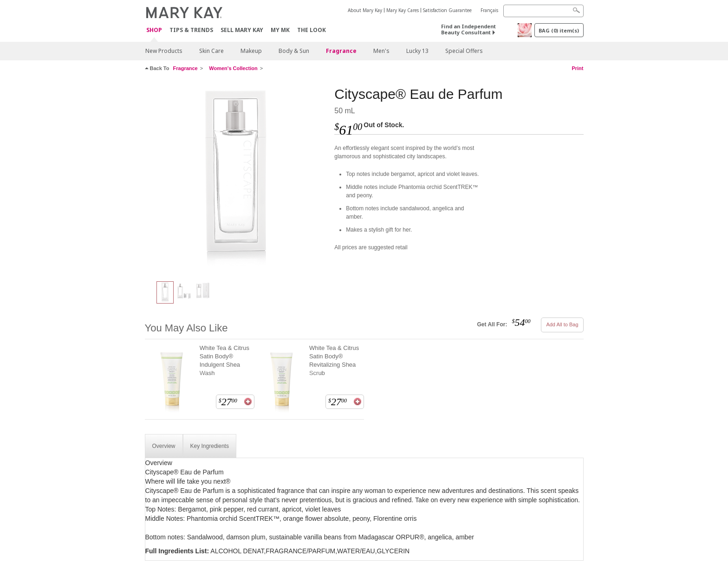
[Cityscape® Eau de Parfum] (236, 179)
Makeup (251, 51)
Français (489, 10)
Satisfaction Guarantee (447, 10)
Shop (154, 30)
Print (577, 68)
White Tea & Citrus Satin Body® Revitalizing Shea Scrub (334, 360)
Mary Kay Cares (403, 10)
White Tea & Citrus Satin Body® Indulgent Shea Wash (224, 360)
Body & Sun (294, 51)
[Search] (543, 11)
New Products (164, 51)
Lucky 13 (417, 51)
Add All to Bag (562, 324)
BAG (559, 30)
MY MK (280, 30)
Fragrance (341, 51)
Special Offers (464, 51)
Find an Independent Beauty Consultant (468, 29)
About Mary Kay (365, 10)
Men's (381, 51)
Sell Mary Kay (242, 30)
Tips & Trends (191, 30)
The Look (312, 30)
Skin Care (211, 51)
